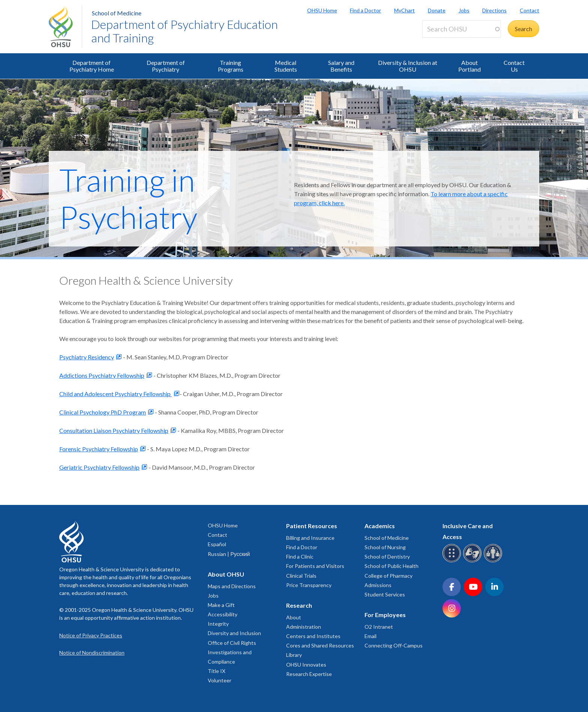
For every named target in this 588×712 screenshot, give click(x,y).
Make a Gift (221, 605)
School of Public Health (391, 566)
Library (294, 655)
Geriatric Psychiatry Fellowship (99, 467)
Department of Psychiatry (166, 66)
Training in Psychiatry (128, 198)
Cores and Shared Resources (320, 645)
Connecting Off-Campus (394, 645)
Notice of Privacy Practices (91, 635)
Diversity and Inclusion (234, 633)
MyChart (404, 10)
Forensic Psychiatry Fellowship (99, 449)
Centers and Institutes (313, 636)
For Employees (385, 615)
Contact (529, 10)
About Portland (469, 66)
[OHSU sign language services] (473, 561)
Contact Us (514, 66)
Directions (494, 10)
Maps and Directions (232, 586)
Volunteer (220, 680)
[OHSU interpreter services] (494, 561)
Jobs (464, 10)
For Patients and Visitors (315, 566)
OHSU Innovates (306, 665)
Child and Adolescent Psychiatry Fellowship (115, 394)
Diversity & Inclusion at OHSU (408, 66)
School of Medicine (117, 13)
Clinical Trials (301, 576)
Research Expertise (309, 674)
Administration (304, 627)
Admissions (378, 585)
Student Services (385, 594)
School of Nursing (385, 547)
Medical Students (286, 66)
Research (299, 605)
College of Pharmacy (388, 576)
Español (217, 544)
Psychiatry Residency (87, 357)
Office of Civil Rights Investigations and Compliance (232, 652)
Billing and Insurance (310, 538)
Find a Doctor (365, 10)
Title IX (217, 671)
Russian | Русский (229, 554)
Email (370, 636)
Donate (437, 10)
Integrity (218, 624)
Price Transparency (309, 585)
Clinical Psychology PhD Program (103, 412)
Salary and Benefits (341, 66)
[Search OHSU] (462, 29)
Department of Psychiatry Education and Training (184, 31)
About (294, 617)
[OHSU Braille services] (453, 561)
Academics (380, 526)
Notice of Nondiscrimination (92, 653)
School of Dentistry (387, 557)
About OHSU (226, 574)
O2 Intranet (379, 627)
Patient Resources (312, 526)
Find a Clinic (300, 557)
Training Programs (231, 66)
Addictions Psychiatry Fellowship (102, 375)
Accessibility (223, 614)
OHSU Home (322, 10)
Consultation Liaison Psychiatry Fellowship (114, 430)
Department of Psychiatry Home (92, 66)
